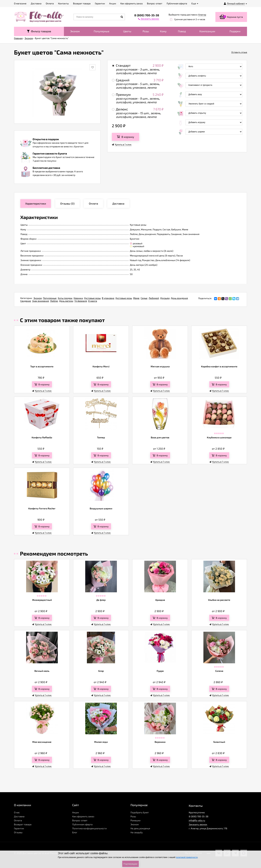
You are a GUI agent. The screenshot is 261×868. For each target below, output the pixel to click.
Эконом (75, 31)
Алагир (202, 15)
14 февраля (81, 301)
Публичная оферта (82, 824)
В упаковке (108, 298)
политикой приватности (187, 857)
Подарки (235, 31)
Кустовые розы (92, 298)
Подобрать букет (140, 812)
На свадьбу (137, 832)
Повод (182, 31)
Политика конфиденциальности (89, 828)
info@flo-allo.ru (197, 820)
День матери (66, 301)
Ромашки (135, 820)
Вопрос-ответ (80, 820)
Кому (163, 31)
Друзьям (165, 298)
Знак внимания (41, 301)
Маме (136, 298)
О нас (17, 812)
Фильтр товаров (39, 31)
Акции (76, 812)
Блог (75, 832)
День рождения (179, 298)
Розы (146, 31)
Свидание (26, 301)
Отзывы (18, 832)
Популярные (102, 31)
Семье (144, 298)
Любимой (154, 298)
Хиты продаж (65, 298)
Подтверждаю (130, 864)
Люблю (54, 301)
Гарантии (19, 828)
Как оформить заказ (83, 816)
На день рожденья (140, 828)
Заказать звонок (198, 824)
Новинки (78, 298)
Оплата (18, 820)
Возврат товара (23, 824)
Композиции (207, 31)
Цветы (127, 31)
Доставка (19, 816)
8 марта (93, 301)
